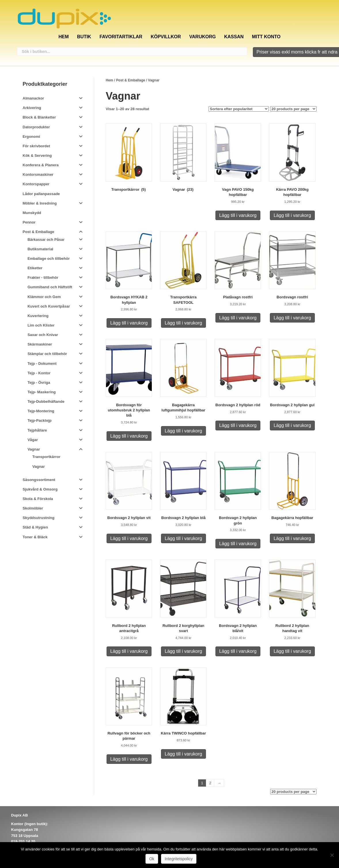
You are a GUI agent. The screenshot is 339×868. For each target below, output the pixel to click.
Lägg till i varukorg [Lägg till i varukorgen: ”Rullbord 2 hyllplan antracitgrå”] (129, 651)
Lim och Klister (41, 325)
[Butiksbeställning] (239, 109)
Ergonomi (32, 137)
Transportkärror (46, 457)
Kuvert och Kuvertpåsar (49, 306)
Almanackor (33, 98)
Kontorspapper (36, 184)
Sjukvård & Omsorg (40, 489)
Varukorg (202, 37)
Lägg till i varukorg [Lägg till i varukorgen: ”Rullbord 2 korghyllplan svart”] (183, 651)
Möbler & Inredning (40, 203)
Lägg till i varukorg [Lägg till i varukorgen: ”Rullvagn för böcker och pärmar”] (129, 759)
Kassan (234, 37)
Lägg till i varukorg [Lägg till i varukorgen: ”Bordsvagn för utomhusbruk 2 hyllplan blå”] (129, 436)
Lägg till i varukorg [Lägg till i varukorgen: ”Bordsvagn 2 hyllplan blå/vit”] (238, 651)
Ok (152, 859)
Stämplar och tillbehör (47, 354)
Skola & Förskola (38, 499)
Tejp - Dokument (42, 364)
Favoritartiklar (121, 37)
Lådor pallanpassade (41, 194)
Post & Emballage (131, 80)
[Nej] (332, 855)
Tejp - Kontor (39, 373)
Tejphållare (37, 430)
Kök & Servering (37, 156)
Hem (64, 37)
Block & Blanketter (39, 117)
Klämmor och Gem (44, 297)
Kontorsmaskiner (38, 174)
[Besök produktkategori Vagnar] (183, 159)
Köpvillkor (166, 37)
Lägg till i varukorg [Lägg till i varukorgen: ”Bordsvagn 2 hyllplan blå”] (183, 538)
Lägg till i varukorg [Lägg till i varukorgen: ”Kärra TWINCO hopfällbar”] (183, 754)
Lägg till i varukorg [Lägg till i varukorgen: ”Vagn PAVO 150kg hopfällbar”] (238, 215)
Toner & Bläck (35, 537)
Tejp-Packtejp (39, 420)
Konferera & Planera (41, 165)
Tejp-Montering (41, 411)
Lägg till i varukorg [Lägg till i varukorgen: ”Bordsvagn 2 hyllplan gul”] (292, 425)
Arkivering (32, 108)
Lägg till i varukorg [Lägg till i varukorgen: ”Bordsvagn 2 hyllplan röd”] (238, 425)
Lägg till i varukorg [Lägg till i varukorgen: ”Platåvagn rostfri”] (238, 318)
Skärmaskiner (40, 344)
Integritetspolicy (179, 859)
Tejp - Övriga (39, 383)
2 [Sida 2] (210, 783)
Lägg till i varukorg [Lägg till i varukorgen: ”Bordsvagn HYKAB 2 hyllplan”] (129, 323)
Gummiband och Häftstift (50, 287)
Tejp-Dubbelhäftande (46, 401)
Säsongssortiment (39, 480)
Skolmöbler (33, 508)
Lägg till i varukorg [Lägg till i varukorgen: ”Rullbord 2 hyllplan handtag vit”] (292, 651)
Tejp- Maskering (41, 392)
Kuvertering (38, 316)
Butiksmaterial (40, 249)
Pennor (29, 222)
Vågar (33, 440)
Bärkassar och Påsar (46, 240)
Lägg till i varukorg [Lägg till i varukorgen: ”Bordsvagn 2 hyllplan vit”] (129, 538)
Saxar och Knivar (43, 335)
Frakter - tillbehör (43, 277)
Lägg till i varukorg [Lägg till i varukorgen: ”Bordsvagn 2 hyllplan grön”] (238, 544)
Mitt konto (266, 37)
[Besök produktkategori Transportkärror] (129, 159)
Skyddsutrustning (39, 518)
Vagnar (34, 449)
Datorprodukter (36, 127)
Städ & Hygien (35, 527)
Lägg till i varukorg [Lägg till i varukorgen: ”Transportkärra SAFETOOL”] (183, 323)
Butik (84, 37)
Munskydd (32, 213)
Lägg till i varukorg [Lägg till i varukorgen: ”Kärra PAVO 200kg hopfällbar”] (292, 215)
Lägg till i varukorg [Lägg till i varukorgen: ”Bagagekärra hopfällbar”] (292, 538)
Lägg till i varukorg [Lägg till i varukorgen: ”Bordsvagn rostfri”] (292, 318)
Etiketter (35, 268)
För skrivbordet (36, 146)
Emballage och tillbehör (49, 259)
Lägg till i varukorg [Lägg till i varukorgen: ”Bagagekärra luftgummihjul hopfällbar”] (183, 431)
